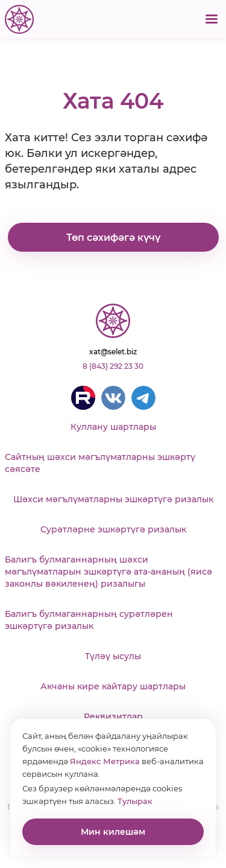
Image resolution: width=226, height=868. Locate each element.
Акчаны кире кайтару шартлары (113, 686)
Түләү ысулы (113, 656)
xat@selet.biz (113, 352)
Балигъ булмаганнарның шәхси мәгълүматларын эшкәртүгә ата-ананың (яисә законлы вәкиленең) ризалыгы (108, 572)
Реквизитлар (113, 716)
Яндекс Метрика (105, 761)
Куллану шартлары (113, 427)
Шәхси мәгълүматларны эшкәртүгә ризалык (113, 499)
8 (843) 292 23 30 (113, 366)
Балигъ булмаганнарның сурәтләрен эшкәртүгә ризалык (89, 620)
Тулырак (135, 801)
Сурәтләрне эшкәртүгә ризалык (113, 529)
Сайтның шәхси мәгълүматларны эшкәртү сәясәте (100, 463)
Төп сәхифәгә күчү (113, 238)
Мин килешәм (113, 832)
